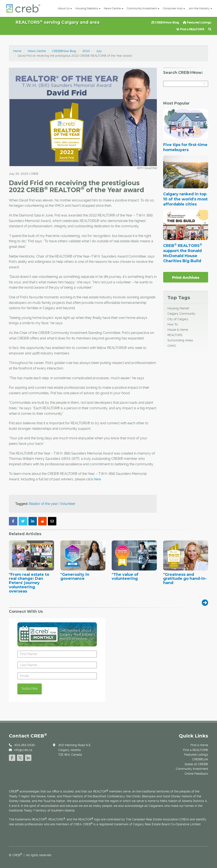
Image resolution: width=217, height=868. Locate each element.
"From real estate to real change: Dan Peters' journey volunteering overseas (29, 583)
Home (17, 51)
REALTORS (175, 335)
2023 (86, 51)
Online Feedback (196, 774)
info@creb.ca (23, 750)
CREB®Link (200, 759)
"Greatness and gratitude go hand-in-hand (185, 579)
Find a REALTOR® (190, 29)
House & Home (178, 330)
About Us (65, 8)
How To (172, 324)
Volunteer (68, 504)
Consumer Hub (174, 8)
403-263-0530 (25, 745)
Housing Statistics (88, 8)
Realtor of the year (43, 504)
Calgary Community (181, 314)
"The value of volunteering (125, 577)
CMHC (172, 346)
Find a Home (199, 745)
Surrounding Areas (180, 340)
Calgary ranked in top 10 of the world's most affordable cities (185, 199)
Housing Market (178, 308)
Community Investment (143, 8)
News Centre (114, 8)
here (97, 479)
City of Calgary (178, 319)
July (99, 51)
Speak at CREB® (196, 764)
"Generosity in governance (75, 577)
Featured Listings (197, 22)
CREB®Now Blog (165, 22)
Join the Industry (200, 8)
